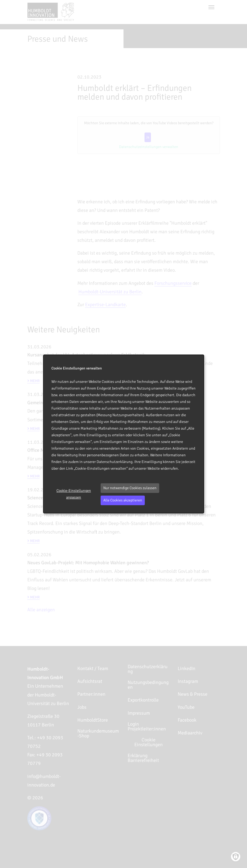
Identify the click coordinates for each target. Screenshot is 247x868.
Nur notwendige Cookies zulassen (130, 488)
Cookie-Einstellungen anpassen (74, 494)
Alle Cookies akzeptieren (123, 500)
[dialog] (124, 434)
